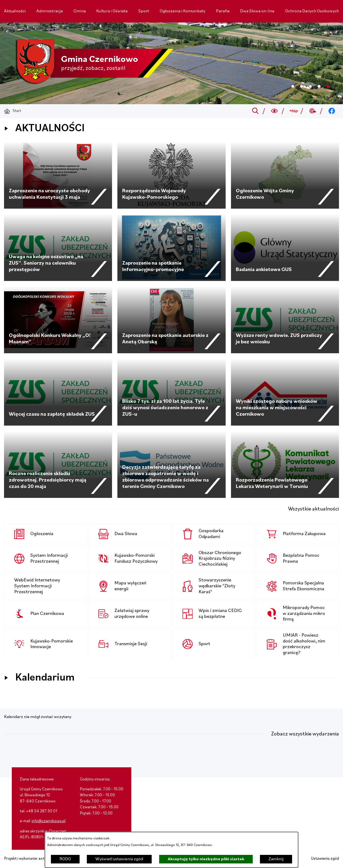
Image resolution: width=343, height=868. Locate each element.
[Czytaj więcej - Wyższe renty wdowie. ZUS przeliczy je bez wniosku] (285, 320)
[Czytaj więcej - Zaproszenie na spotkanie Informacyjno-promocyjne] (171, 247)
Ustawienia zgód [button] (325, 859)
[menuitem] (15, 11)
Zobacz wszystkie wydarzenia (305, 734)
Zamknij (276, 859)
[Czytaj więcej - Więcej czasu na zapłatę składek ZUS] (58, 392)
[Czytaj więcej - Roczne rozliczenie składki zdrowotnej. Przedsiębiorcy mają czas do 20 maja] (58, 464)
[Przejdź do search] (255, 111)
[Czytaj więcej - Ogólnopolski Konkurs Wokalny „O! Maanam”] (58, 320)
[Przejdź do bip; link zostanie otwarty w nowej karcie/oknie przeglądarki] (294, 111)
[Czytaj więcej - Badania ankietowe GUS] (285, 247)
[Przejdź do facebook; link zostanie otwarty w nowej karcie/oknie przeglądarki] (332, 111)
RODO (65, 859)
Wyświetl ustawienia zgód (119, 859)
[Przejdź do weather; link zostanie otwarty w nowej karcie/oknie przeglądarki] (313, 111)
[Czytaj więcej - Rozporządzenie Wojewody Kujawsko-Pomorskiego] (171, 175)
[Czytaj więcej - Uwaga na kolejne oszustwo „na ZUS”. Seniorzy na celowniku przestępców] (58, 247)
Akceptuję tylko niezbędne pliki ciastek (206, 859)
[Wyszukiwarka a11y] (275, 111)
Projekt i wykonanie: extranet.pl (31, 859)
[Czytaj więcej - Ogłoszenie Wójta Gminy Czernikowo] (285, 175)
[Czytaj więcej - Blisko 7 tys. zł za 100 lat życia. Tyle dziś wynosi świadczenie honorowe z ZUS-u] (171, 392)
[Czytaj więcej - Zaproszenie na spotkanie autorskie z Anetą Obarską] (171, 320)
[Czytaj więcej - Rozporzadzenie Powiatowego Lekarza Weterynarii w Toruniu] (285, 464)
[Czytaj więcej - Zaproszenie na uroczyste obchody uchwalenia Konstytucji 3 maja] (58, 175)
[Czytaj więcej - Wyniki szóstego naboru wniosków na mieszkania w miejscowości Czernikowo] (285, 392)
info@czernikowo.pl (49, 821)
